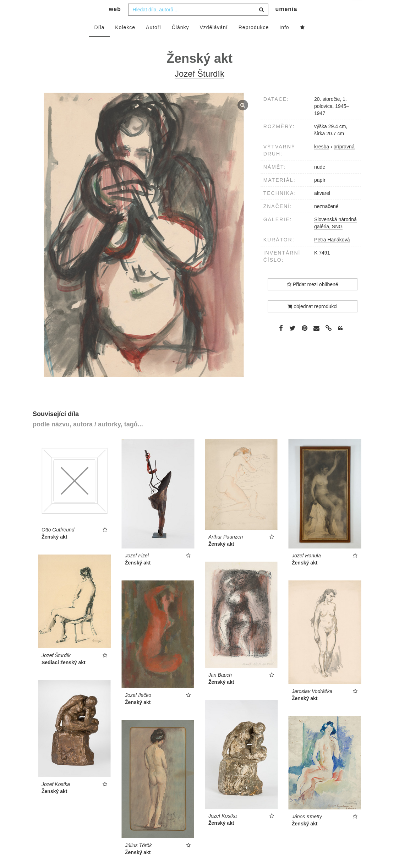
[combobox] (198, 24)
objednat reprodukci (312, 321)
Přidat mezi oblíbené (313, 299)
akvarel (322, 207)
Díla (99, 42)
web (115, 23)
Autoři (154, 42)
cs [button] (358, 11)
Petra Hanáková (332, 254)
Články (181, 42)
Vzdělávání (214, 42)
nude (320, 181)
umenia (286, 23)
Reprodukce (254, 42)
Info (284, 42)
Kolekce (125, 42)
